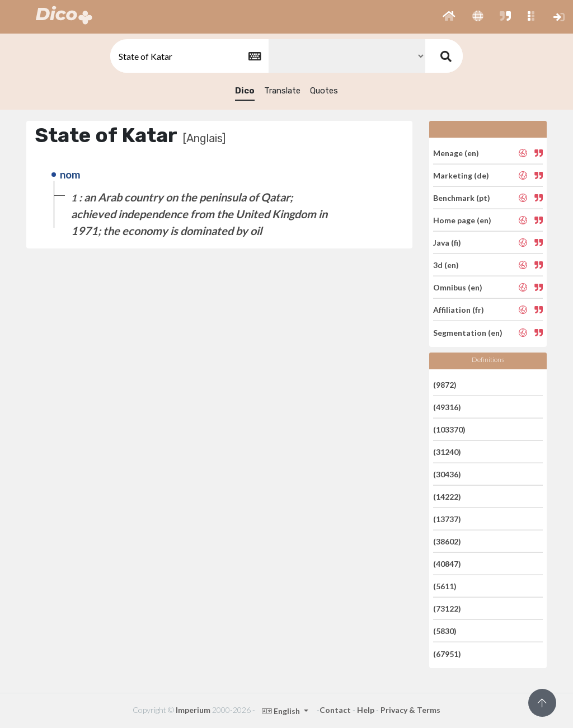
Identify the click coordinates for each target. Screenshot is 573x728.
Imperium (193, 710)
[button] (449, 17)
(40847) (447, 564)
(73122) (447, 609)
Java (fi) (447, 243)
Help (366, 710)
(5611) (445, 586)
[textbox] (189, 56)
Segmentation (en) (468, 332)
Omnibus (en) (458, 287)
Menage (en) (456, 152)
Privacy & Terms (410, 710)
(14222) (447, 497)
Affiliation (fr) (459, 310)
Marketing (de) (461, 175)
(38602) (447, 541)
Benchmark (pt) (462, 198)
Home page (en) (462, 220)
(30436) (447, 474)
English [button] (282, 711)
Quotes (324, 91)
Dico (245, 91)
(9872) (445, 384)
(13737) (447, 519)
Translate (282, 91)
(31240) (447, 452)
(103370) (449, 429)
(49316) (447, 407)
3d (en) (446, 265)
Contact (335, 710)
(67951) (447, 653)
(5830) (445, 631)
